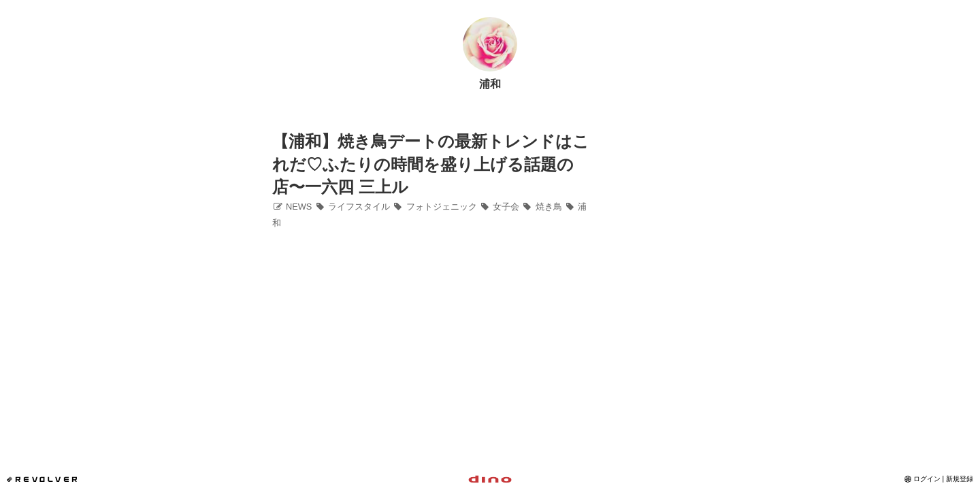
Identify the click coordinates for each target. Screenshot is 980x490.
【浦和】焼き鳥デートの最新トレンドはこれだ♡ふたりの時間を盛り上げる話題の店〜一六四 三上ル (431, 164)
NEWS (292, 207)
